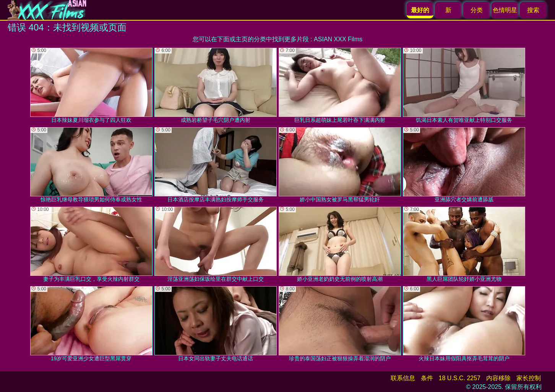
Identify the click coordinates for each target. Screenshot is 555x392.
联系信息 (403, 378)
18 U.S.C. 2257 (460, 378)
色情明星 (505, 10)
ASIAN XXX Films (338, 39)
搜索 (533, 10)
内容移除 (498, 378)
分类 (477, 10)
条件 (427, 378)
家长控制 (529, 378)
